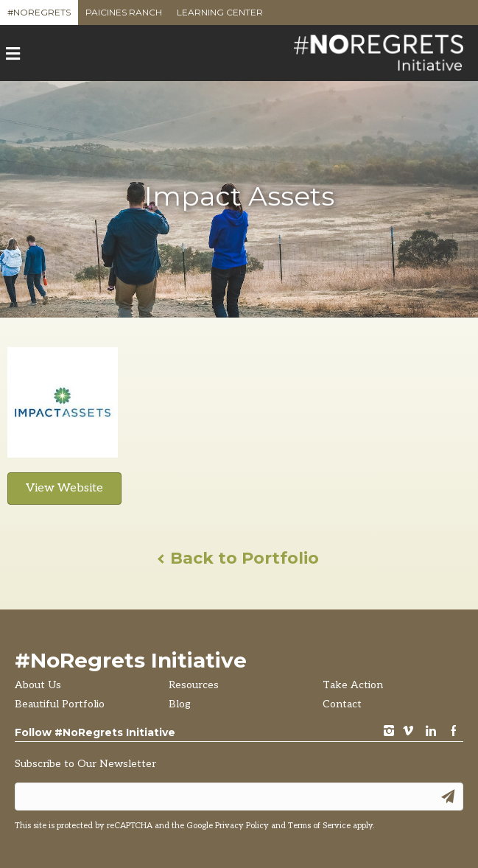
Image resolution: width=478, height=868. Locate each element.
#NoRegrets (39, 16)
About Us (38, 685)
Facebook (454, 732)
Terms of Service (319, 826)
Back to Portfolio (239, 558)
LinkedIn (431, 732)
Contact (342, 704)
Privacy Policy (242, 826)
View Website (64, 488)
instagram (389, 732)
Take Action (353, 685)
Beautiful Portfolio (60, 704)
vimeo (408, 732)
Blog (180, 704)
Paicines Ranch (124, 16)
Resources (194, 685)
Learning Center (220, 16)
